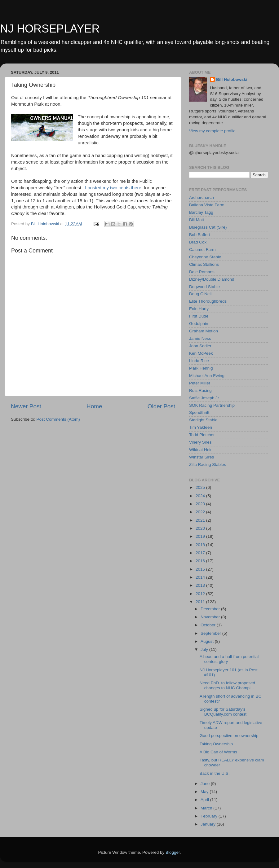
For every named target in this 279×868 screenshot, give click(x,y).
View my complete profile (212, 131)
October (209, 625)
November (211, 617)
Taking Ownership (216, 744)
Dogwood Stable (204, 287)
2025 (201, 487)
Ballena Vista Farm (207, 205)
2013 (201, 585)
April (205, 800)
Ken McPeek (201, 353)
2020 (201, 528)
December (211, 609)
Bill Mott (197, 220)
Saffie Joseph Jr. (205, 398)
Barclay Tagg (201, 212)
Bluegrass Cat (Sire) (208, 227)
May (205, 792)
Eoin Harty (199, 309)
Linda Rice (199, 361)
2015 (201, 569)
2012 (201, 594)
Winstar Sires (201, 457)
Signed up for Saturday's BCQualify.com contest (223, 712)
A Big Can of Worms (218, 752)
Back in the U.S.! (215, 773)
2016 (201, 561)
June (206, 784)
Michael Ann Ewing (207, 376)
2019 (201, 536)
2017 (201, 553)
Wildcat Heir (200, 450)
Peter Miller (200, 383)
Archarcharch (201, 197)
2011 (201, 602)
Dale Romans (202, 272)
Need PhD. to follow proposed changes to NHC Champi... (227, 685)
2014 (201, 577)
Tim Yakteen (201, 427)
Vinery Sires (200, 442)
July (205, 649)
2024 (201, 496)
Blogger (173, 852)
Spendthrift (199, 412)
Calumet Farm (202, 250)
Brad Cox (198, 242)
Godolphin (199, 324)
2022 (201, 512)
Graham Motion (204, 331)
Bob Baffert (199, 235)
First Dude (199, 316)
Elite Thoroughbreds (208, 301)
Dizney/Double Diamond (212, 279)
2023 (201, 504)
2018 (201, 545)
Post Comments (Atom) (58, 419)
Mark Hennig (201, 368)
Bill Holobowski (232, 79)
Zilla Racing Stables (208, 465)
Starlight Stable (203, 420)
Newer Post (26, 406)
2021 (201, 520)
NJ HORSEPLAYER (50, 29)
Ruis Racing (200, 390)
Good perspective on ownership (229, 736)
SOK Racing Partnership (212, 405)
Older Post (161, 406)
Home (94, 406)
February (210, 816)
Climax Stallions (204, 264)
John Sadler (200, 346)
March (207, 808)
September (211, 633)
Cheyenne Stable (205, 257)
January (209, 824)
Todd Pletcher (202, 435)
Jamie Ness (200, 338)
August (208, 641)
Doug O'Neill (201, 294)
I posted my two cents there (113, 188)
